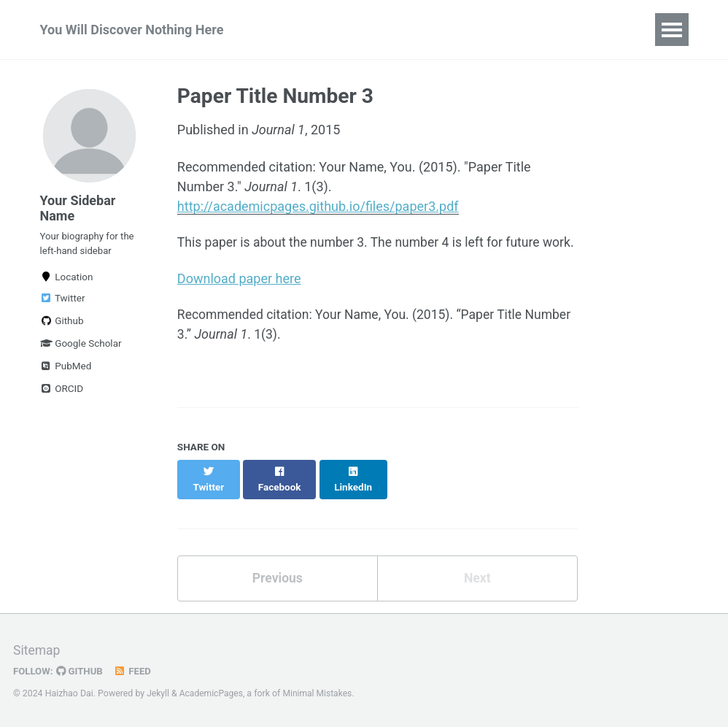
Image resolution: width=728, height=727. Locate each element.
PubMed (66, 372)
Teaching (458, 30)
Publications (312, 30)
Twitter (63, 304)
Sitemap (37, 651)
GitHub (81, 672)
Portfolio (537, 30)
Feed (135, 672)
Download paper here (239, 299)
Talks (390, 30)
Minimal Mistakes (320, 694)
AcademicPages (213, 694)
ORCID (62, 394)
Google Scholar (81, 349)
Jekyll (158, 694)
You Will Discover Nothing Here (132, 30)
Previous (278, 585)
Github (62, 326)
